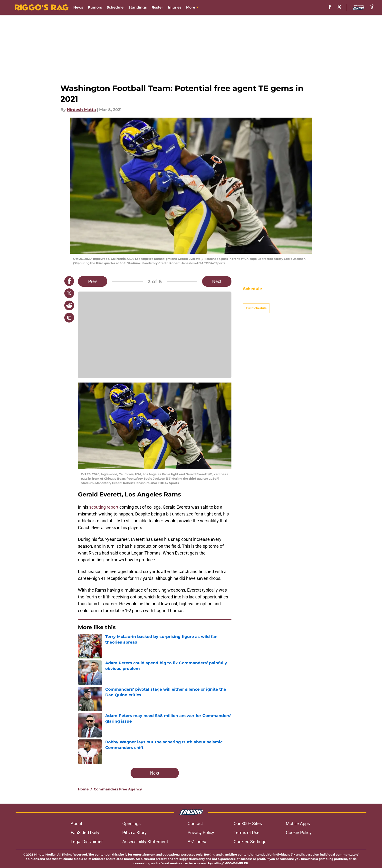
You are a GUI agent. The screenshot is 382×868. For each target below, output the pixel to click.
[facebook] (330, 7)
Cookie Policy (299, 833)
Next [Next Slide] (217, 281)
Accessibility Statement (145, 842)
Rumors (95, 7)
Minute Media (44, 854)
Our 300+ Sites (248, 823)
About (76, 823)
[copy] (69, 318)
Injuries (175, 7)
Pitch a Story (134, 833)
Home (83, 789)
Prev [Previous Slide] (93, 281)
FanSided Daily (85, 833)
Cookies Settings (250, 842)
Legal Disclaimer (87, 842)
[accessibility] (372, 7)
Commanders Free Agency (118, 789)
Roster (157, 7)
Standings (138, 7)
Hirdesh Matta (81, 110)
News (78, 7)
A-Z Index (197, 842)
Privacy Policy (201, 833)
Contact (195, 823)
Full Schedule (256, 299)
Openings (131, 823)
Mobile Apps (298, 823)
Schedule (115, 7)
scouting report (104, 507)
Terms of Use (247, 833)
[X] (339, 7)
